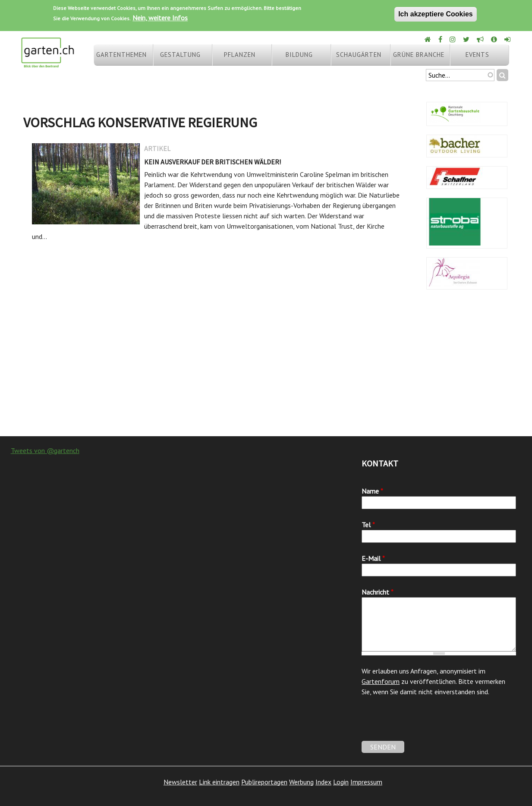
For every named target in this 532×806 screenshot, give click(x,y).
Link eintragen (219, 782)
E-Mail (373, 558)
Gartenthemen (121, 55)
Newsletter (180, 782)
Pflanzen (240, 55)
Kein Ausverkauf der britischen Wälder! (212, 162)
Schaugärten (359, 55)
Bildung (299, 55)
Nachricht (378, 592)
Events (477, 55)
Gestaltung (180, 55)
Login (341, 782)
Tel (368, 525)
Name (372, 491)
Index (323, 782)
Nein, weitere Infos (160, 18)
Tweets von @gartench (45, 450)
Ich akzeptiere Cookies (436, 14)
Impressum (366, 782)
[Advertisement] (266, 367)
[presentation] (427, 724)
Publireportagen (264, 782)
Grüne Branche (419, 55)
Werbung (301, 782)
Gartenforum (381, 681)
